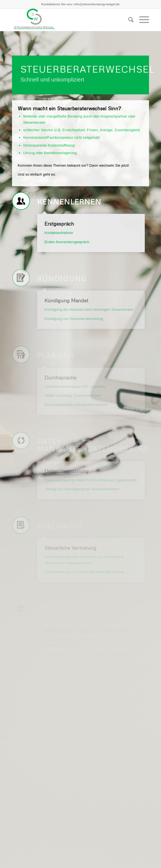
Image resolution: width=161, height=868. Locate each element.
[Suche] (128, 20)
